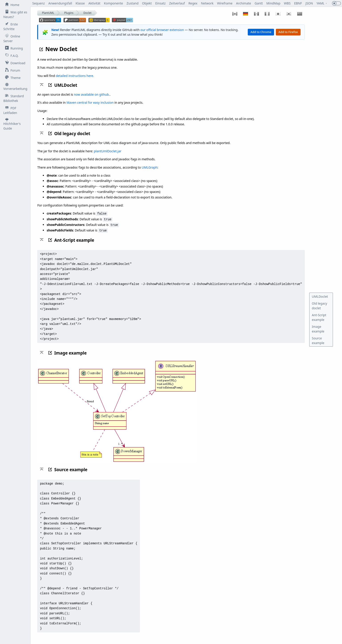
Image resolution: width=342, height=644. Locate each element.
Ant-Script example (319, 317)
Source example (318, 341)
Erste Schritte (11, 26)
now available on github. (92, 94)
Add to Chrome (261, 32)
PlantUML (48, 13)
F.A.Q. (11, 56)
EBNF (298, 3)
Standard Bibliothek (14, 98)
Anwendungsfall (60, 3)
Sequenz (39, 3)
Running (13, 48)
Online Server (12, 38)
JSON (309, 3)
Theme (12, 78)
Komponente (114, 3)
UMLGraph (150, 167)
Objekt (147, 3)
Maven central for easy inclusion (90, 102)
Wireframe (225, 3)
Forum (12, 70)
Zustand (133, 3)
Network (207, 3)
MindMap (273, 3)
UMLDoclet (320, 296)
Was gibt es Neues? (15, 14)
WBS (287, 3)
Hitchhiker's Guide (12, 124)
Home (11, 5)
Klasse (80, 3)
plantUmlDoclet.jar (108, 151)
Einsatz (161, 3)
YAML (321, 3)
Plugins (69, 13)
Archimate (244, 3)
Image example (318, 329)
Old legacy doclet (320, 306)
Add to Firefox (288, 32)
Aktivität (94, 3)
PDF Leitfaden (10, 110)
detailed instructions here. (75, 76)
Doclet (88, 13)
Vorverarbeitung (15, 87)
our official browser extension (162, 30)
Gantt (259, 3)
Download (14, 63)
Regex (193, 3)
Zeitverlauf (177, 3)
